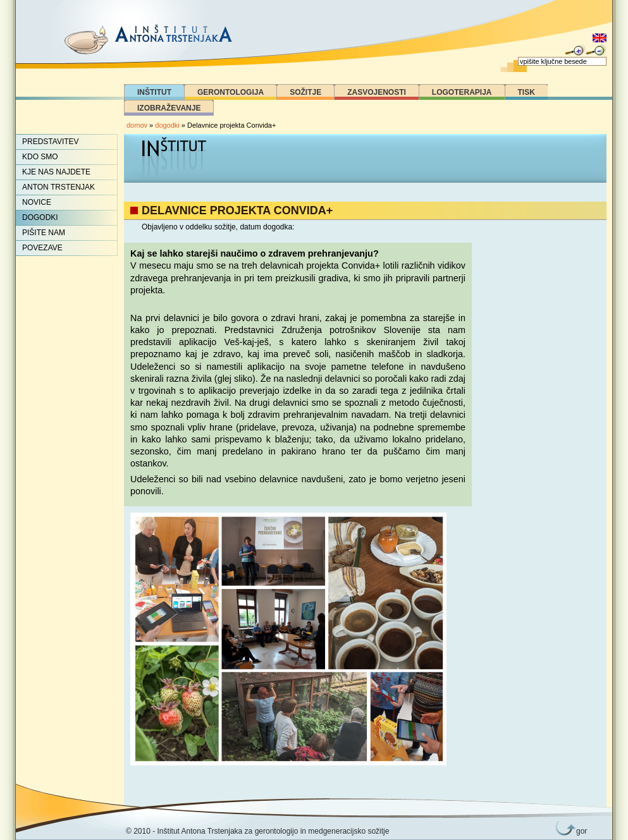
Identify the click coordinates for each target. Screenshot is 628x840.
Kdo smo (40, 157)
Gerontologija (231, 92)
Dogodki (40, 217)
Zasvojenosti (377, 92)
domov (137, 125)
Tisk (526, 92)
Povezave (42, 248)
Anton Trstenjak (58, 187)
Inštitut (154, 92)
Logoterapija (462, 92)
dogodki (167, 125)
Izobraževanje (169, 108)
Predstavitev (51, 142)
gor (579, 831)
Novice (37, 202)
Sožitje (305, 92)
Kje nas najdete (56, 172)
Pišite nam (44, 233)
